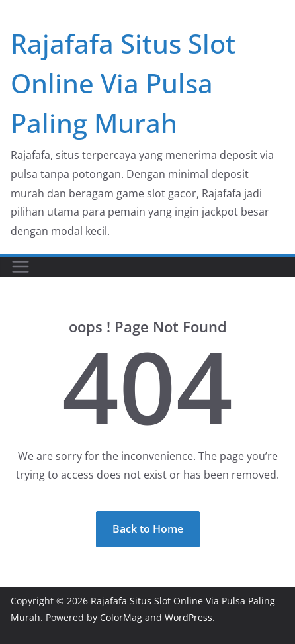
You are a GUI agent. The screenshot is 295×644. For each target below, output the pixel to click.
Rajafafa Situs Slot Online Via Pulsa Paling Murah (123, 83)
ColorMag (121, 617)
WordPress (189, 617)
